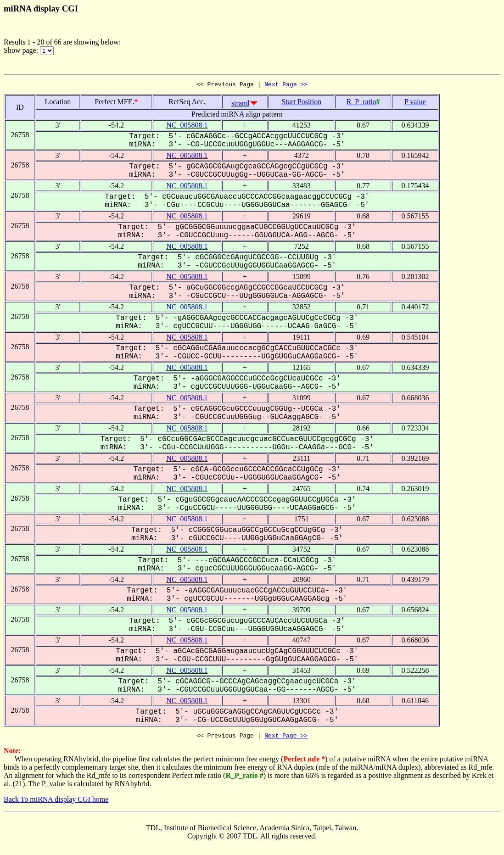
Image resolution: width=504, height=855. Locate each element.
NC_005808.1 (187, 126)
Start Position (301, 103)
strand (240, 104)
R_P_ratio (361, 103)
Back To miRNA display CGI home (56, 802)
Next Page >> (286, 85)
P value (415, 103)
